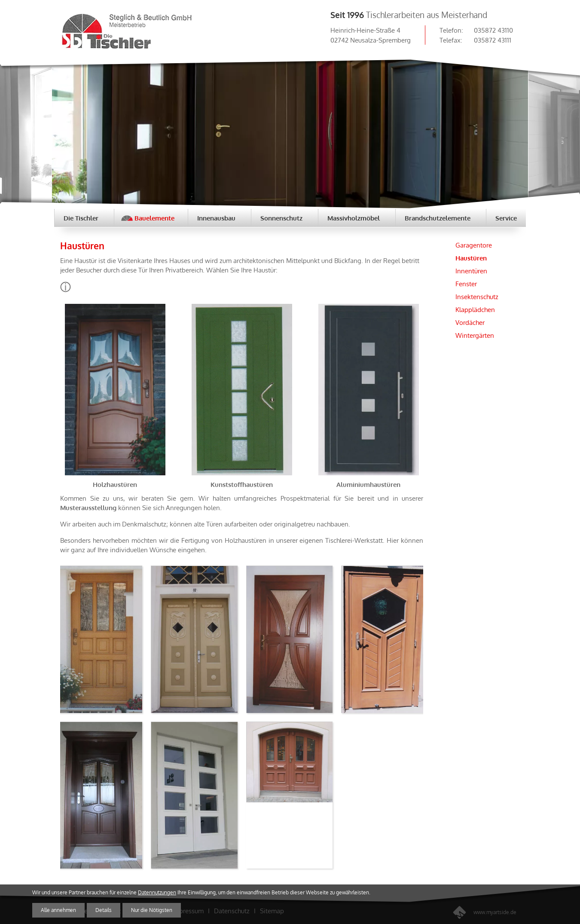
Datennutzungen (157, 892)
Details (104, 910)
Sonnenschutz (281, 218)
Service (506, 218)
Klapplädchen (475, 309)
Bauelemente (154, 218)
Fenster (466, 284)
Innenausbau (216, 218)
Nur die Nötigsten (152, 910)
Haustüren (471, 258)
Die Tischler (81, 218)
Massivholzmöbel (354, 218)
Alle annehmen (58, 910)
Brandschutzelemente (438, 218)
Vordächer (470, 322)
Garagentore (474, 245)
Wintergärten (475, 335)
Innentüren (471, 271)
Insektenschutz (477, 297)
